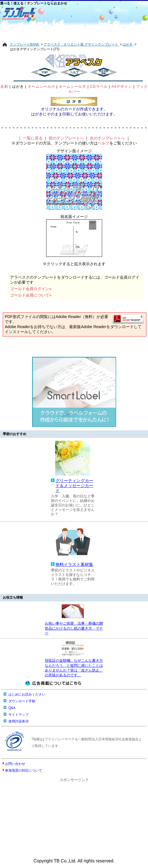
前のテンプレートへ (66, 138)
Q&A (12, 708)
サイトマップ (18, 715)
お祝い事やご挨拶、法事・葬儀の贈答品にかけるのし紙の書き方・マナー (74, 628)
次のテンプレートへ (107, 138)
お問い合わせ (15, 764)
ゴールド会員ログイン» (31, 289)
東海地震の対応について (24, 770)
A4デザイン (122, 86)
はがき (18, 86)
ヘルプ (104, 143)
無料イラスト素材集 (74, 565)
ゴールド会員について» (31, 295)
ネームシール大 (72, 86)
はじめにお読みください (27, 694)
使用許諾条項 (18, 721)
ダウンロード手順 (22, 701)
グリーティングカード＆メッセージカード (74, 486)
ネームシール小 (41, 86)
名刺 (4, 86)
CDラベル (99, 86)
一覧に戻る (33, 138)
